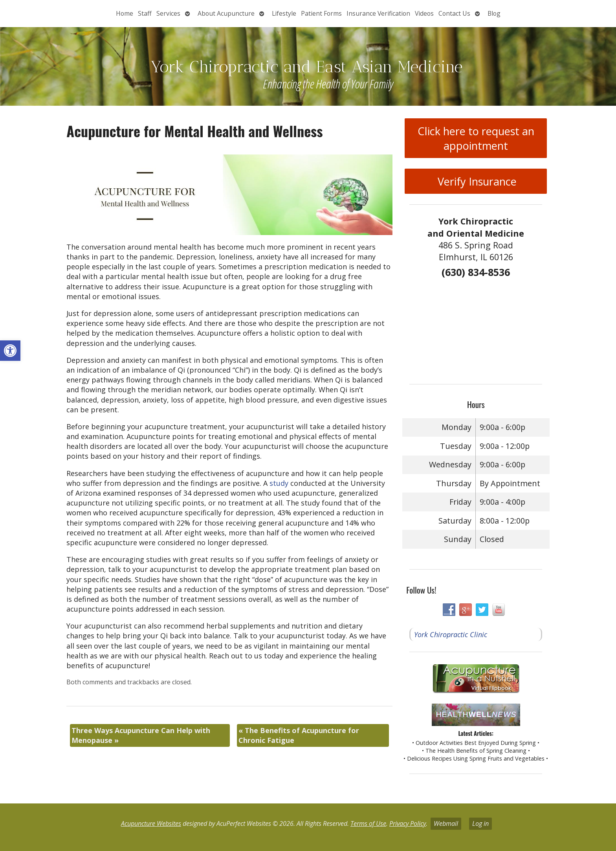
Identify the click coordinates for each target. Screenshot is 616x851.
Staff (145, 13)
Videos (424, 13)
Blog (494, 13)
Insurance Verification (378, 13)
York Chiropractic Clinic (451, 634)
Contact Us (454, 13)
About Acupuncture (226, 13)
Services (168, 13)
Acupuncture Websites (151, 823)
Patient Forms (321, 13)
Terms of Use (368, 823)
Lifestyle (284, 13)
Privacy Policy (408, 823)
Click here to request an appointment (476, 138)
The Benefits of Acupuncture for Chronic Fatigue (299, 735)
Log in (480, 823)
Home (125, 13)
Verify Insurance (476, 181)
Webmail (446, 823)
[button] (10, 351)
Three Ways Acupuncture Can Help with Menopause (141, 735)
